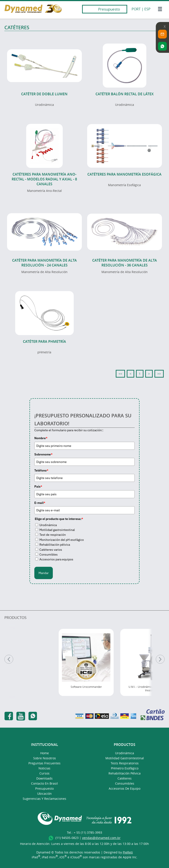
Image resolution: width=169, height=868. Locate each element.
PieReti (128, 852)
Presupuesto (109, 9)
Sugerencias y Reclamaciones (44, 799)
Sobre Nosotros (45, 758)
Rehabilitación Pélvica (125, 773)
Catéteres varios (51, 550)
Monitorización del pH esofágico (62, 540)
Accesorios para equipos (56, 559)
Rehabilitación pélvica (55, 545)
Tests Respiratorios (125, 763)
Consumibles (49, 554)
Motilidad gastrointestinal (57, 530)
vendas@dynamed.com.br (101, 838)
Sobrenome (43, 454)
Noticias (44, 768)
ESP (147, 9)
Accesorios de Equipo (125, 788)
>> (159, 374)
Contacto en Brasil (44, 783)
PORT (136, 9)
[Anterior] (9, 659)
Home (45, 753)
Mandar (44, 573)
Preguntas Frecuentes (44, 763)
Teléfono (41, 470)
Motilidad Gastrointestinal (125, 758)
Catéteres (125, 778)
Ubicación (44, 794)
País (38, 486)
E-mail (40, 503)
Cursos (44, 773)
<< (120, 374)
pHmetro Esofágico (125, 768)
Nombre (41, 438)
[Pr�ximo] (160, 659)
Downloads (44, 778)
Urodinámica (48, 525)
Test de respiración (53, 535)
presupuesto (44, 788)
